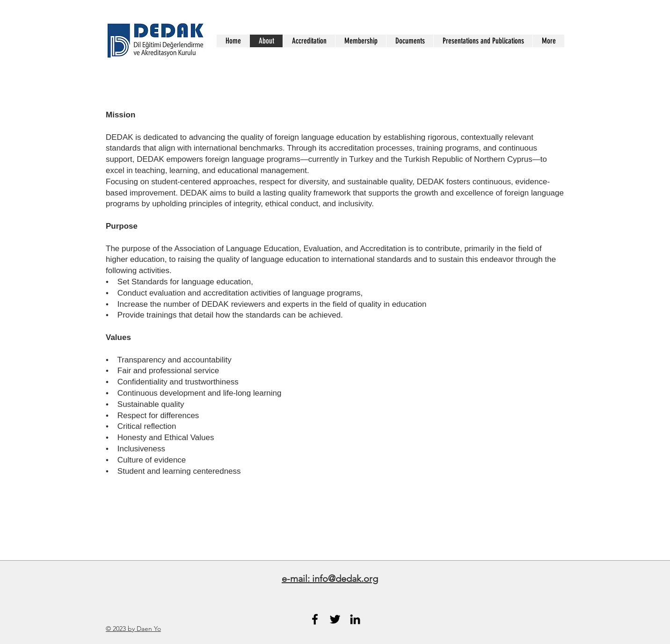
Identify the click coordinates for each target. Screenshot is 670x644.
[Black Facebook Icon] (315, 619)
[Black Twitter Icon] (335, 619)
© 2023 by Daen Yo (133, 629)
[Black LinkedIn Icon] (355, 619)
